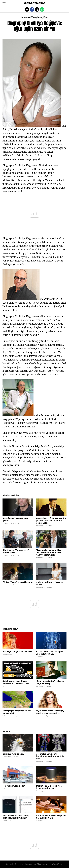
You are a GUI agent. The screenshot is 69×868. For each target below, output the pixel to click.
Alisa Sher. (60, 303)
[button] (4, 3)
